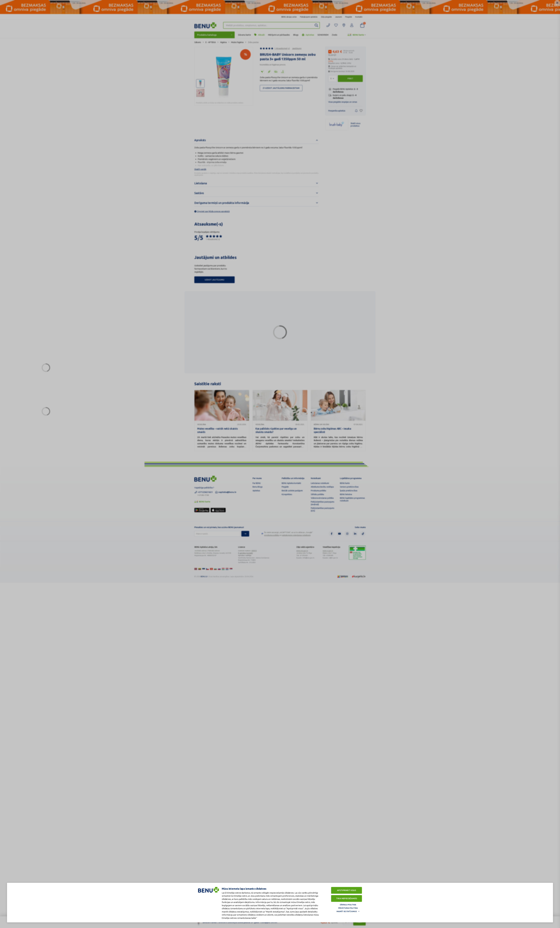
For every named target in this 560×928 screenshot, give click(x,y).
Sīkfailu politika (348, 905)
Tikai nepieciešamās (347, 898)
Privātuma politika (348, 908)
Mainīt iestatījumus (347, 911)
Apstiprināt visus (347, 890)
